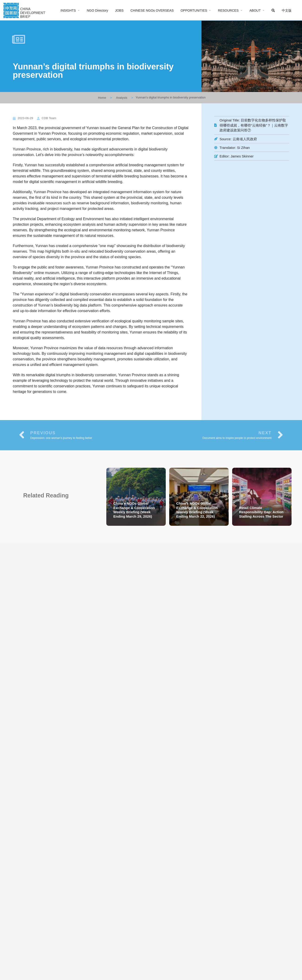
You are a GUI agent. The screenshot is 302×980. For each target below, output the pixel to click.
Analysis (122, 98)
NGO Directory (97, 10)
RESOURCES (228, 10)
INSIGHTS (68, 10)
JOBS (119, 10)
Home (102, 98)
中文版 (287, 10)
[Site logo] (25, 10)
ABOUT (255, 10)
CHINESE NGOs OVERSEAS (152, 10)
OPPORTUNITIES (194, 10)
